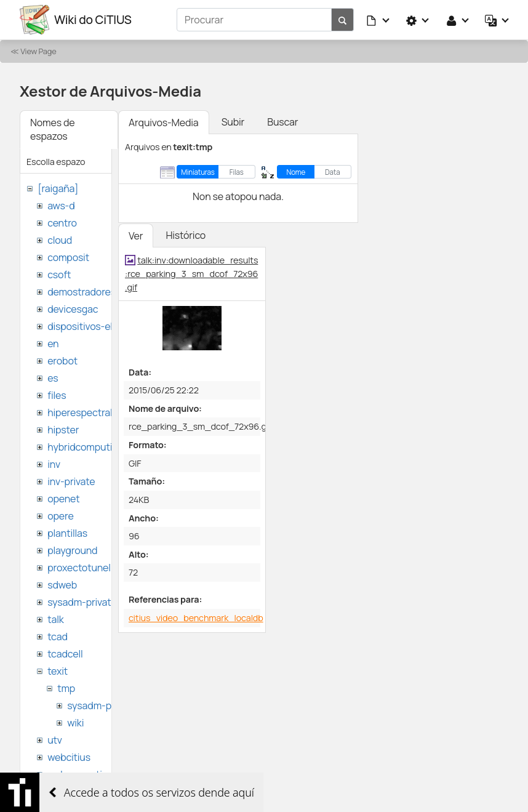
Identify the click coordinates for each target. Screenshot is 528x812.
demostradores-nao (92, 292)
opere (60, 516)
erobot (62, 361)
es (53, 378)
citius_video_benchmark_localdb (196, 618)
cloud (60, 240)
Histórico (186, 235)
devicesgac (73, 309)
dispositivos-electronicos (104, 326)
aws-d (61, 206)
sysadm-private (82, 602)
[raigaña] (58, 188)
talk (55, 619)
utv (55, 740)
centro (62, 223)
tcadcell (65, 654)
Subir (233, 122)
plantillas (67, 533)
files (57, 395)
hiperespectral (80, 412)
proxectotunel (79, 568)
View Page (38, 51)
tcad (58, 637)
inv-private (71, 481)
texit (58, 671)
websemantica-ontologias (106, 774)
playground (72, 550)
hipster (63, 430)
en (53, 344)
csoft (59, 275)
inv (54, 464)
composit (68, 257)
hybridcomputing (86, 447)
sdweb (62, 585)
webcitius (69, 757)
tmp (66, 688)
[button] (378, 20)
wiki (75, 723)
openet (63, 499)
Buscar (282, 122)
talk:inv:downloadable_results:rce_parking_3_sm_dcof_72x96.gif (191, 273)
